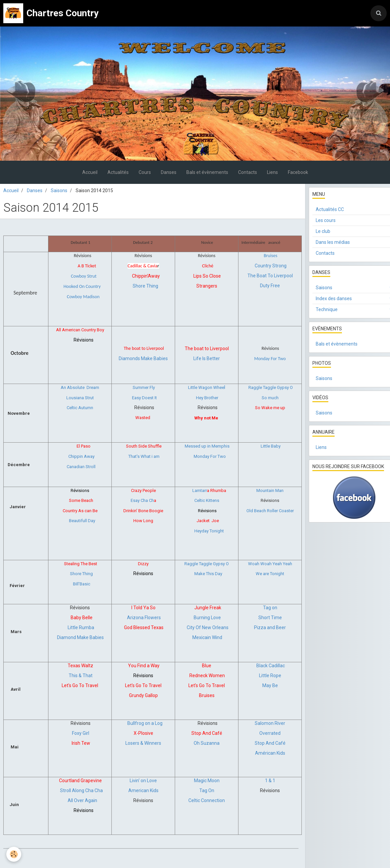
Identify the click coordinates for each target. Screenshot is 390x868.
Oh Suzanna (207, 743)
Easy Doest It (144, 398)
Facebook (298, 172)
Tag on (270, 608)
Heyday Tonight (209, 531)
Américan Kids (270, 753)
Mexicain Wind (207, 637)
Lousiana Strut (80, 398)
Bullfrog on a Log (145, 723)
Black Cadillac (271, 666)
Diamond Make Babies (80, 637)
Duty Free (270, 286)
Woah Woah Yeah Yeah (270, 564)
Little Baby (271, 446)
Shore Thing (145, 286)
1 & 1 (270, 781)
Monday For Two (210, 456)
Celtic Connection (207, 800)
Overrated (270, 733)
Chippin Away (81, 456)
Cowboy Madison (83, 297)
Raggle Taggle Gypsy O (271, 387)
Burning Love (207, 618)
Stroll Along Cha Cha (81, 790)
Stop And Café (270, 743)
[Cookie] (14, 854)
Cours (145, 172)
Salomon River (270, 723)
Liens (272, 172)
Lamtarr (200, 490)
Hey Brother (207, 398)
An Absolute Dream (80, 387)
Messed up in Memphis (207, 446)
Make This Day (208, 574)
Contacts (248, 172)
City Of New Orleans (208, 627)
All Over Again (82, 800)
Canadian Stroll (81, 467)
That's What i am (144, 456)
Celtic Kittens (207, 500)
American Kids (143, 790)
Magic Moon (207, 781)
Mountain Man (270, 490)
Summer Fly (144, 387)
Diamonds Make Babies (143, 358)
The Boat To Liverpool (270, 276)
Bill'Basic (82, 584)
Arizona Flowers (144, 618)
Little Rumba (81, 627)
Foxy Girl (81, 733)
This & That (81, 676)
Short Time (270, 618)
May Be (270, 685)
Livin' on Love (143, 781)
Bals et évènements (207, 172)
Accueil (90, 172)
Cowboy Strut (84, 276)
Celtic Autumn (80, 408)
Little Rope (270, 676)
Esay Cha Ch (142, 500)
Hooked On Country (82, 286)
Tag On (207, 790)
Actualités (118, 172)
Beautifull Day (82, 521)
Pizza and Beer (270, 627)
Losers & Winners (143, 743)
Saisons (59, 190)
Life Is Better (207, 358)
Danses (169, 172)
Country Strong (271, 266)
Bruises (270, 256)
